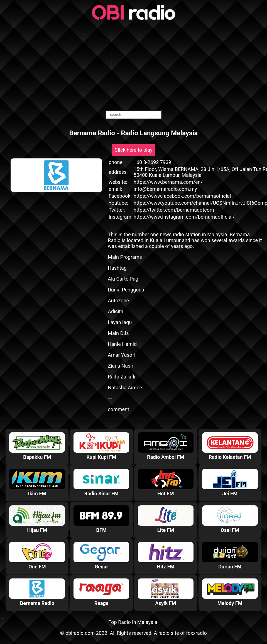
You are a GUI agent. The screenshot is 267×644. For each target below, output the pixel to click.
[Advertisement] (133, 66)
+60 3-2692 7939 (152, 162)
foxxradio (196, 633)
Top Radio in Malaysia (133, 622)
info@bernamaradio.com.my (165, 189)
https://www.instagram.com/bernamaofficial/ (184, 217)
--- (110, 398)
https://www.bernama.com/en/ (168, 182)
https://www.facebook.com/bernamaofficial (182, 196)
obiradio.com (80, 633)
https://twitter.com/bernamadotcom (174, 210)
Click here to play (134, 150)
